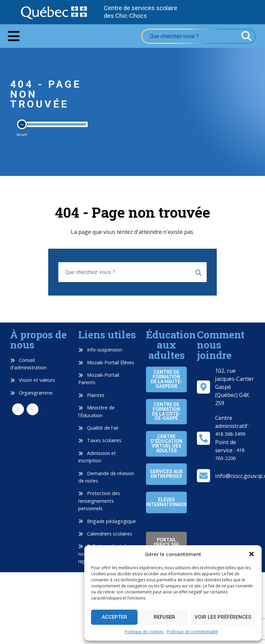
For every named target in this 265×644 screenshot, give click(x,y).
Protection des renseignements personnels (99, 501)
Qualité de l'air (98, 428)
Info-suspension (100, 350)
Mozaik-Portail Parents (99, 379)
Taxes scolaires (100, 440)
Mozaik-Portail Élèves (106, 362)
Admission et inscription (97, 457)
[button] (252, 554)
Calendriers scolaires (105, 534)
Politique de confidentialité (193, 632)
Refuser (164, 617)
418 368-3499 (230, 434)
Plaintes (91, 395)
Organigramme (31, 393)
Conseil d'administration (28, 364)
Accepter (114, 617)
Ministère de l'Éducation (96, 411)
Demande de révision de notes (106, 477)
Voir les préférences (223, 617)
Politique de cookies (144, 632)
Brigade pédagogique (107, 521)
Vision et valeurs (33, 380)
